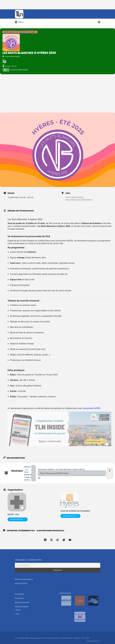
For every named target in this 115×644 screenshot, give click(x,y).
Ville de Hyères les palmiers (75, 511)
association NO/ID (92, 408)
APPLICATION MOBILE (24, 579)
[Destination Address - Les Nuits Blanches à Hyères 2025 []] (72, 473)
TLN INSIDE (19, 594)
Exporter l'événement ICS (21, 531)
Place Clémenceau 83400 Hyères (79, 200)
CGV (17, 614)
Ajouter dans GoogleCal (50, 531)
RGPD (18, 610)
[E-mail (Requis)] (58, 565)
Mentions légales (22, 607)
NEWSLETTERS (21, 583)
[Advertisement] (57, 94)
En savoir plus (18, 519)
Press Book (19, 598)
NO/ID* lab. (13, 514)
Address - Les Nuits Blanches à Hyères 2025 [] (28, 473)
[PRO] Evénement (22, 602)
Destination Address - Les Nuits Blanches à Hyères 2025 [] (61, 469)
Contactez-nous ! (93, 641)
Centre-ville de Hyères (75, 197)
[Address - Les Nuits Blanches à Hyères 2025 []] (34, 473)
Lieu (68, 193)
